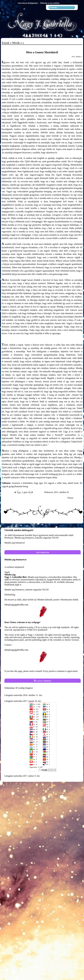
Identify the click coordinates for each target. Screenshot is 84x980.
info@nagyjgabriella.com (43, 612)
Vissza (70, 498)
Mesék (16, 43)
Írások (6, 43)
